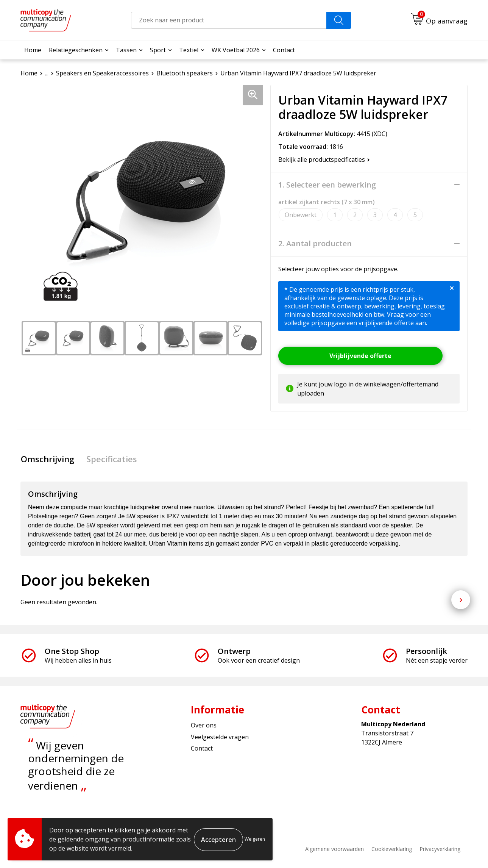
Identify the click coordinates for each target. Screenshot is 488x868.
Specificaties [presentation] (111, 459)
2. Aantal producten (315, 244)
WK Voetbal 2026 (236, 50)
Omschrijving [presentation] (47, 459)
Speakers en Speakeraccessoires (102, 73)
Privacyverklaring (440, 849)
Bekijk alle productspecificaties (324, 160)
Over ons (204, 726)
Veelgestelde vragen (220, 737)
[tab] (47, 459)
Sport (158, 50)
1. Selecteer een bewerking (327, 185)
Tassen (126, 50)
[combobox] (229, 20)
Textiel (189, 50)
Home (33, 50)
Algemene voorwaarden (334, 849)
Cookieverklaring (392, 849)
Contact (284, 50)
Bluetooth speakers (185, 73)
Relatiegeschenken (76, 50)
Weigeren (255, 839)
